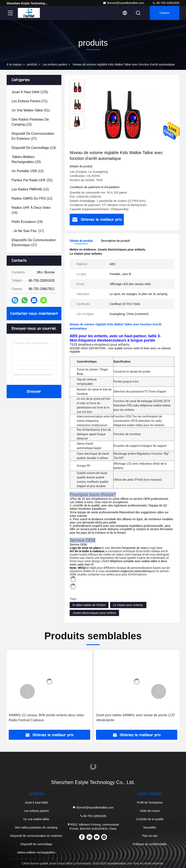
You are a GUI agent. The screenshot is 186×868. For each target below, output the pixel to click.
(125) (30, 92)
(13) (34, 148)
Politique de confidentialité (150, 844)
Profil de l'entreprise (150, 803)
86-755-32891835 (166, 3)
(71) (30, 101)
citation (165, 13)
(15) (30, 122)
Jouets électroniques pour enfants (94, 613)
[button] (27, 691)
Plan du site (150, 836)
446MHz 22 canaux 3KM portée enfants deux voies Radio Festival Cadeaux (46, 718)
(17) (28, 231)
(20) (26, 159)
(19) (27, 222)
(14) (31, 210)
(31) (32, 180)
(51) (31, 110)
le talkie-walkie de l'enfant (89, 605)
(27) (33, 136)
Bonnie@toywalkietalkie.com (123, 3)
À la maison (14, 64)
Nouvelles (150, 827)
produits (32, 64)
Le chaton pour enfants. (128, 605)
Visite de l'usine (150, 811)
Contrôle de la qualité (150, 819)
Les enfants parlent (55, 64)
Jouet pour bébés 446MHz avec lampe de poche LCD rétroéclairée (136, 718)
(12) (28, 171)
